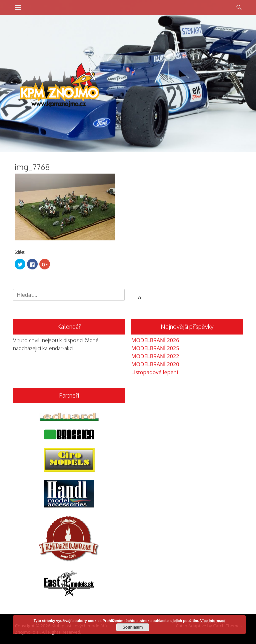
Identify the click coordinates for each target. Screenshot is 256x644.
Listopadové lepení (155, 372)
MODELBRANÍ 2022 (155, 356)
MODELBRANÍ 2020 (155, 364)
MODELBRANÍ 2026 (155, 340)
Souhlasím (133, 627)
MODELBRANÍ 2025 (155, 348)
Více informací (213, 621)
